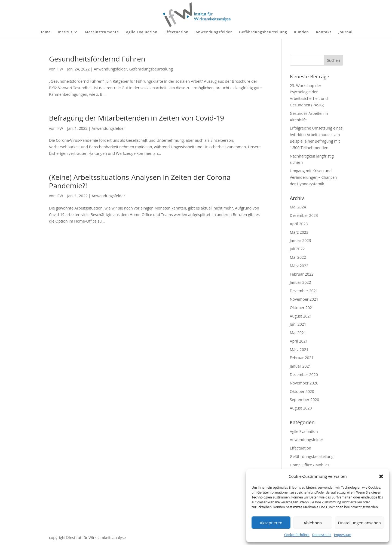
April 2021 (299, 341)
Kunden (301, 32)
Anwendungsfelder (214, 32)
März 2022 (299, 266)
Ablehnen (313, 523)
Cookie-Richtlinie (297, 535)
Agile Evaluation (142, 32)
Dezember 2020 (304, 375)
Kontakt (324, 32)
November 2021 (304, 299)
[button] (381, 476)
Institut (65, 32)
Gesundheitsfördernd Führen (97, 59)
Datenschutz (322, 535)
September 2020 (305, 400)
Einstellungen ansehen (359, 523)
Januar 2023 (301, 240)
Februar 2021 (302, 358)
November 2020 (304, 383)
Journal (345, 32)
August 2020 (301, 408)
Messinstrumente (102, 32)
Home (45, 32)
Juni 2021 (298, 324)
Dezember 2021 (304, 291)
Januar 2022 (301, 282)
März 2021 (299, 350)
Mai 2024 (298, 207)
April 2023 (299, 224)
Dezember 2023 (304, 215)
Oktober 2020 (302, 391)
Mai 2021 (298, 333)
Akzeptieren (271, 523)
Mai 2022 (298, 257)
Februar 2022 (302, 274)
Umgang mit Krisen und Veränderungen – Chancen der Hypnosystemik (313, 177)
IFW (60, 69)
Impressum (343, 535)
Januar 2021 (301, 366)
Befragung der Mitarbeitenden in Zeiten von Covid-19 (137, 118)
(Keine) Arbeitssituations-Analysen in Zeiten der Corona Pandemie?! (140, 181)
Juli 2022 (297, 249)
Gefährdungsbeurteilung (263, 32)
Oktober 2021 (302, 308)
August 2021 (301, 316)
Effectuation (177, 32)
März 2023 (299, 232)
